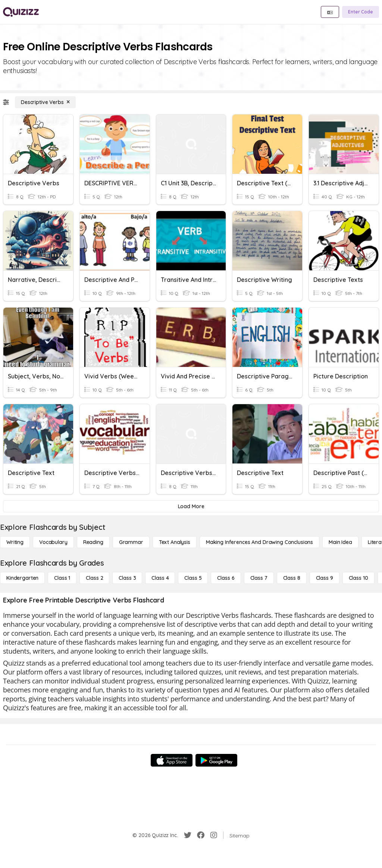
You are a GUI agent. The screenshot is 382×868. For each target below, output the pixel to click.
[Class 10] (358, 578)
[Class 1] (62, 578)
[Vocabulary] (53, 542)
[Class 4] (160, 578)
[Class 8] (292, 578)
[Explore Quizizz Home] (21, 12)
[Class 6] (226, 578)
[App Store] (172, 760)
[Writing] (15, 542)
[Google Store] (216, 760)
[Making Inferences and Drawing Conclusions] (259, 542)
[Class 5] (193, 578)
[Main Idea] (340, 542)
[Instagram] (214, 835)
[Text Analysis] (175, 542)
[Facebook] (201, 835)
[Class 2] (94, 578)
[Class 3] (127, 578)
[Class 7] (259, 578)
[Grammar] (131, 542)
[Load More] (191, 506)
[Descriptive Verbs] (45, 102)
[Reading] (93, 542)
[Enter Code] (361, 12)
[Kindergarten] (22, 578)
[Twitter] (188, 835)
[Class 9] (325, 578)
